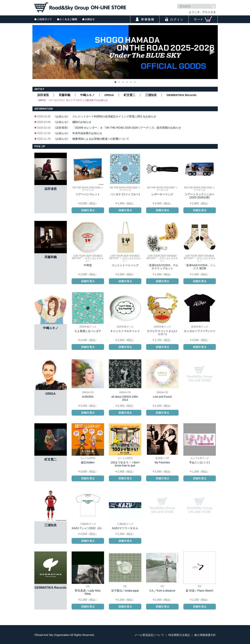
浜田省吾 (43, 95)
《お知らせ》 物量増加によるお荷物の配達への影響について (91, 139)
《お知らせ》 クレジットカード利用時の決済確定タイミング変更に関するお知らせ (105, 116)
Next (213, 52)
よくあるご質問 (67, 19)
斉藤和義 (64, 95)
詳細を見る (88, 210)
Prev (37, 52)
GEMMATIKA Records (182, 95)
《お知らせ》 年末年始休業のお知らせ (78, 133)
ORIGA (109, 95)
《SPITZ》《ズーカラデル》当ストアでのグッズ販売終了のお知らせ (72, 100)
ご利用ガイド (43, 19)
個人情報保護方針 (205, 635)
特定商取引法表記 (179, 635)
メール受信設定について (149, 635)
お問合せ (89, 19)
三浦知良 (151, 95)
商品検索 (185, 6)
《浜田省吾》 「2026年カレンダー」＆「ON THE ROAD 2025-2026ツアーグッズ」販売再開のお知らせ (117, 128)
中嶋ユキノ (87, 95)
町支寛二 (130, 95)
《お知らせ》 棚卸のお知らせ (72, 122)
